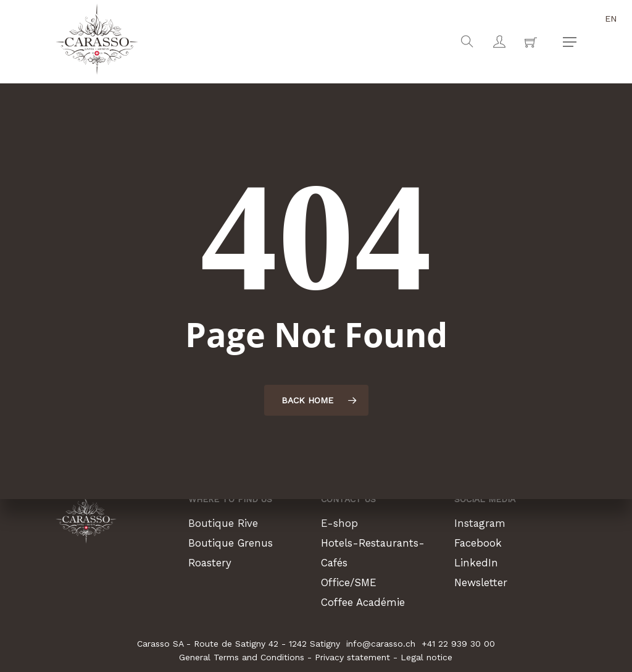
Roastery (212, 562)
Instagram (481, 523)
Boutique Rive (224, 523)
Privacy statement (352, 657)
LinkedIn (477, 562)
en (611, 19)
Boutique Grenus (233, 543)
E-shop (340, 523)
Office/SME (351, 582)
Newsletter (484, 582)
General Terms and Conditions (242, 657)
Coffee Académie (366, 602)
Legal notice (426, 657)
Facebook (479, 543)
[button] (570, 42)
